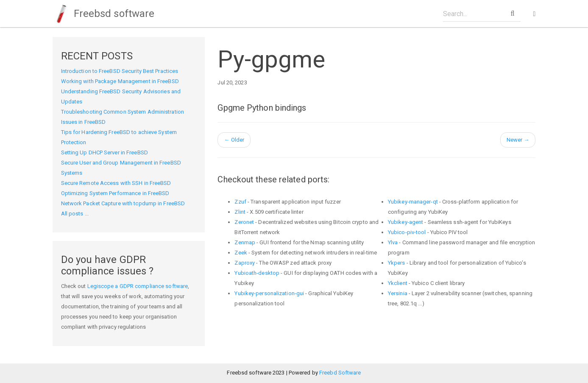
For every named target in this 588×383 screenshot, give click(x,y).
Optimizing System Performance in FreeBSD (115, 193)
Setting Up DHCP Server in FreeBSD (105, 152)
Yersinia (398, 293)
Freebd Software (340, 373)
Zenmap (245, 242)
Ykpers (397, 263)
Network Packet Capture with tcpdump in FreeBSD (123, 203)
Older (234, 140)
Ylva (393, 242)
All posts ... (75, 214)
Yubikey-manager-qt (413, 202)
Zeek (241, 253)
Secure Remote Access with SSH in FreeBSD (116, 183)
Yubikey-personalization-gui (269, 293)
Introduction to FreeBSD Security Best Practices (120, 71)
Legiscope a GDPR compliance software (138, 286)
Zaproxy (245, 263)
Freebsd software (104, 14)
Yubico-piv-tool (407, 232)
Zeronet (244, 222)
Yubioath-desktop (257, 273)
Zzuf (240, 202)
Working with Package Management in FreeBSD (120, 81)
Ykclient (398, 283)
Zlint (240, 212)
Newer (518, 140)
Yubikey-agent (405, 222)
